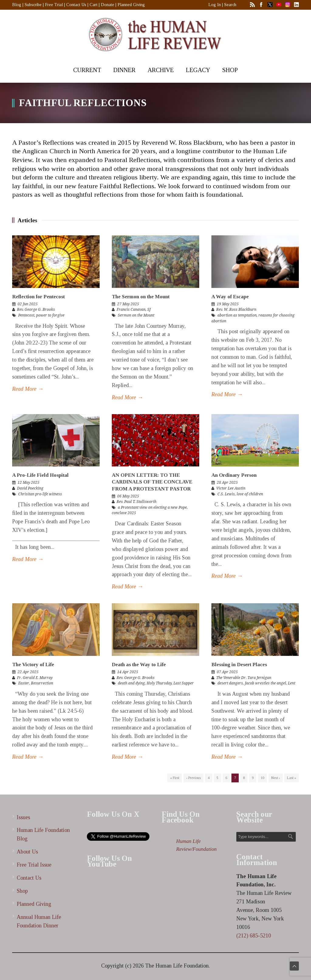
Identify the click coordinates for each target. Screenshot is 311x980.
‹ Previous (193, 778)
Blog (17, 5)
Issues (23, 817)
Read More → (28, 389)
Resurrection (42, 683)
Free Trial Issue (34, 865)
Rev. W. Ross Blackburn (236, 310)
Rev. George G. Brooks (36, 310)
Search (230, 5)
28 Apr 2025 (227, 483)
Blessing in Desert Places (239, 665)
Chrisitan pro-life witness (40, 494)
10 (262, 778)
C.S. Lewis (226, 494)
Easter (24, 683)
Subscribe (33, 5)
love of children (250, 494)
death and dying (131, 683)
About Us (27, 852)
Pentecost (26, 315)
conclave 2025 (124, 513)
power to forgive (50, 315)
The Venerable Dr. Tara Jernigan (244, 678)
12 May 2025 (29, 483)
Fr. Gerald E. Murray (35, 678)
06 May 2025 (128, 496)
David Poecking (30, 488)
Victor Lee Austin (231, 488)
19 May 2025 (228, 304)
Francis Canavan (131, 310)
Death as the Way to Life (139, 665)
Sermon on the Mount (136, 315)
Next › (276, 778)
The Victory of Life (33, 665)
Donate (108, 5)
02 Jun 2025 (28, 304)
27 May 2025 (128, 304)
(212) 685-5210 (254, 936)
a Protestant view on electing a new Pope (152, 507)
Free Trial (54, 5)
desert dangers (230, 683)
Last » (292, 778)
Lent (292, 683)
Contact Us (76, 5)
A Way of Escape (230, 297)
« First (175, 778)
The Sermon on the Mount (141, 297)
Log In (215, 5)
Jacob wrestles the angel (265, 683)
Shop (22, 891)
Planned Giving (131, 5)
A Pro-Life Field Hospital (40, 475)
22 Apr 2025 (28, 672)
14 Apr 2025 (128, 672)
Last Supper (184, 683)
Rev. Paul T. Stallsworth (137, 502)
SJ (149, 310)
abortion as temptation (237, 315)
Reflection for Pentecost (38, 297)
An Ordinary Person (234, 475)
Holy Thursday (159, 683)
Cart (94, 5)
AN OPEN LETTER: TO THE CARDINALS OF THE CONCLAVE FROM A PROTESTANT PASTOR (152, 482)
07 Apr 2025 (227, 672)
